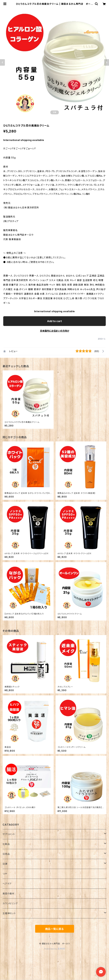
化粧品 (6, 844)
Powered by (55, 949)
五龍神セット (9, 913)
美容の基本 (9, 893)
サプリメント (9, 834)
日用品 (6, 854)
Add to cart (54, 321)
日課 (5, 864)
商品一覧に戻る (55, 929)
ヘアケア (7, 884)
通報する (102, 339)
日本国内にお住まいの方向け (55, 331)
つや (5, 874)
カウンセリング (10, 903)
